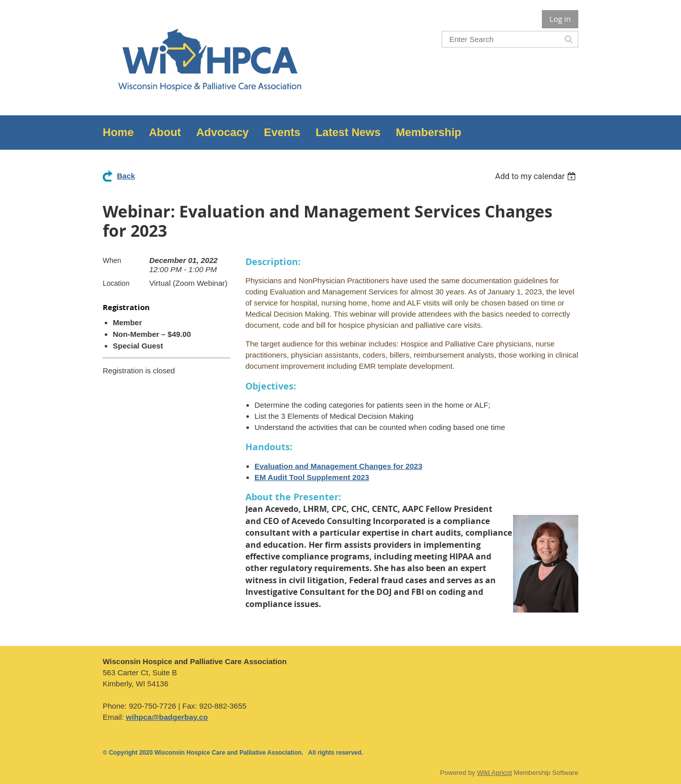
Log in (560, 19)
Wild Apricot (495, 773)
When (112, 260)
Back (126, 176)
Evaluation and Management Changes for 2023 (338, 466)
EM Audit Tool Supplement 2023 (312, 477)
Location (116, 283)
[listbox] (537, 176)
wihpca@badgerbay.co (167, 717)
